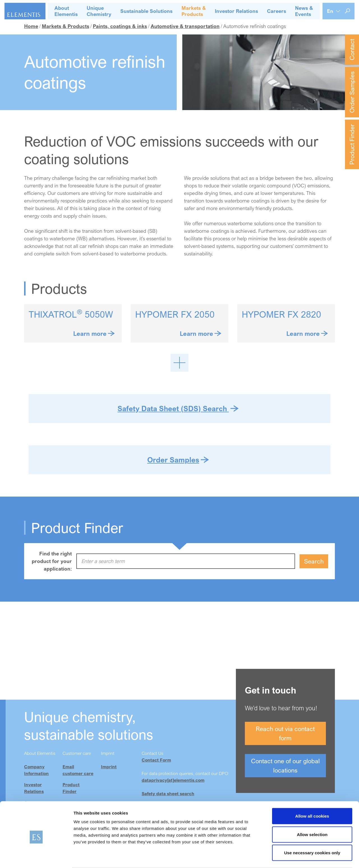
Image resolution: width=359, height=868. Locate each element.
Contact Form (156, 760)
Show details (294, 857)
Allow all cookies (312, 794)
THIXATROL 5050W (71, 314)
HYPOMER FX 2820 (281, 314)
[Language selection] (334, 11)
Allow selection (312, 813)
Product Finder (352, 144)
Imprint (109, 767)
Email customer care (78, 770)
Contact (352, 50)
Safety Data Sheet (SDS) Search (173, 408)
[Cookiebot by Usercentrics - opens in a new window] (36, 857)
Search (314, 561)
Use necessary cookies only (312, 831)
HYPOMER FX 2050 (175, 314)
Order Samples (352, 92)
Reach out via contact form (285, 733)
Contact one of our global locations (285, 765)
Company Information (36, 770)
